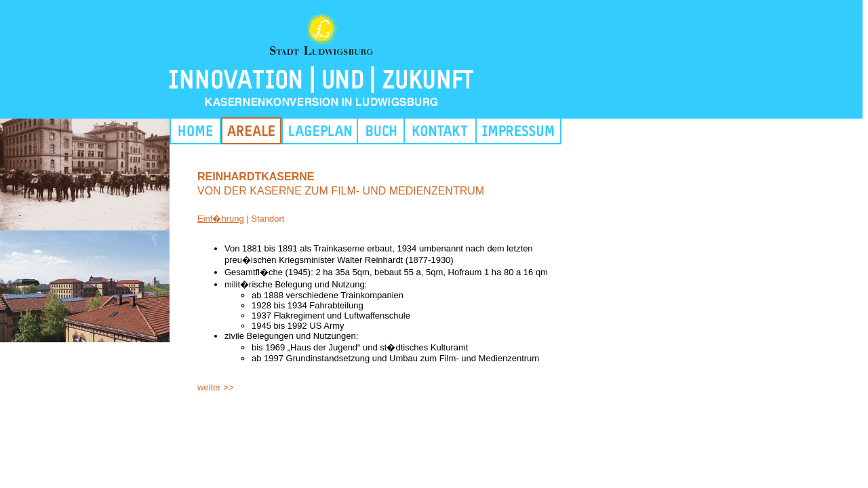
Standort (268, 219)
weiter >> (215, 387)
